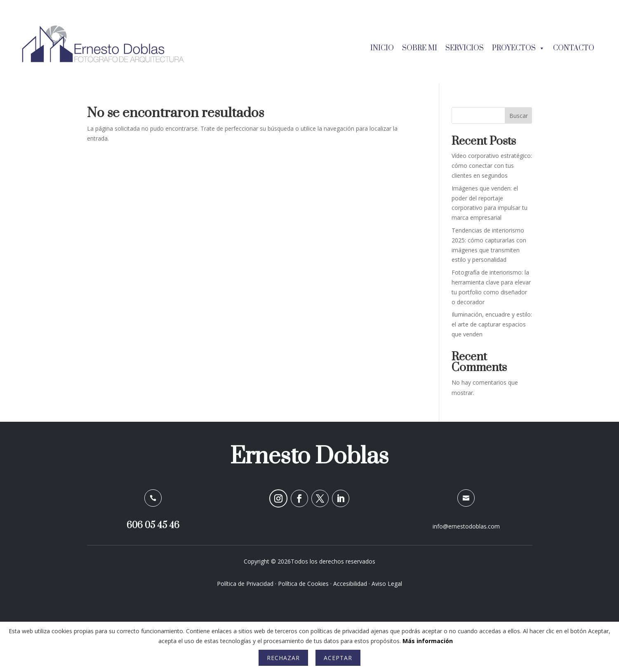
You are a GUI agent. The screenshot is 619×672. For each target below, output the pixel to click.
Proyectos (518, 48)
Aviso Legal (387, 584)
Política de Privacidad (245, 584)
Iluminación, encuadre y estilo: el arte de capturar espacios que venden (492, 324)
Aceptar (338, 658)
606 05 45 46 (153, 525)
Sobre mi (420, 48)
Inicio (382, 48)
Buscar (519, 116)
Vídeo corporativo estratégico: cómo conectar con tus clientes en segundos (492, 166)
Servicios (465, 48)
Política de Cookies (303, 584)
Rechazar (283, 658)
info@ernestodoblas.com (466, 526)
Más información (428, 641)
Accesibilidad (350, 584)
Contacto (574, 48)
